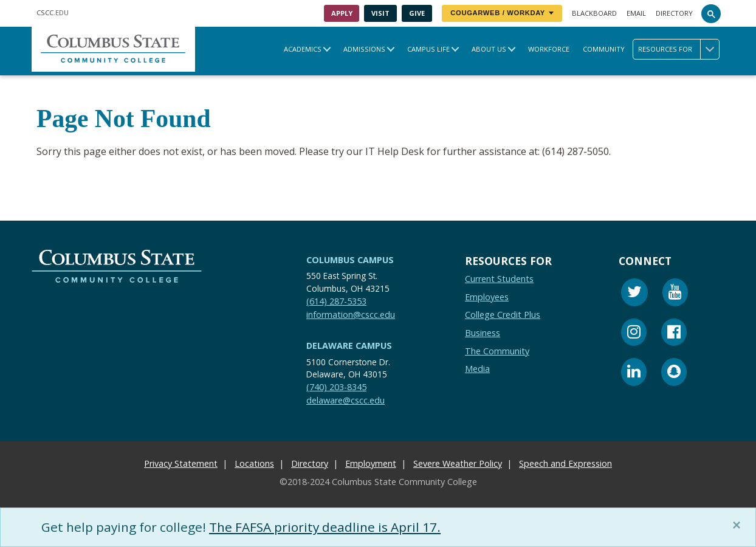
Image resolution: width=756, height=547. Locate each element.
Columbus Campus (350, 260)
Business (483, 333)
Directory (674, 13)
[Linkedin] (634, 373)
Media (477, 369)
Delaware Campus (349, 346)
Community (604, 49)
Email (636, 13)
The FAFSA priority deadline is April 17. (325, 527)
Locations (254, 463)
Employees (487, 297)
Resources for (679, 49)
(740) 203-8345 (336, 387)
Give (417, 13)
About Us (489, 49)
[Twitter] (634, 294)
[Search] (711, 13)
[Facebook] (674, 334)
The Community (497, 351)
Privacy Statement (181, 463)
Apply (342, 13)
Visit (380, 13)
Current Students (499, 279)
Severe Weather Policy (458, 463)
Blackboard (594, 13)
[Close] (739, 525)
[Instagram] (634, 334)
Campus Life (428, 49)
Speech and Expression (565, 463)
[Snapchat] (674, 373)
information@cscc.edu (351, 315)
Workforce (549, 49)
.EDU (53, 12)
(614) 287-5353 (336, 301)
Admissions (364, 49)
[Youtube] (675, 294)
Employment (371, 463)
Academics (303, 49)
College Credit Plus (503, 315)
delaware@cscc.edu (345, 400)
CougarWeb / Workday (502, 13)
